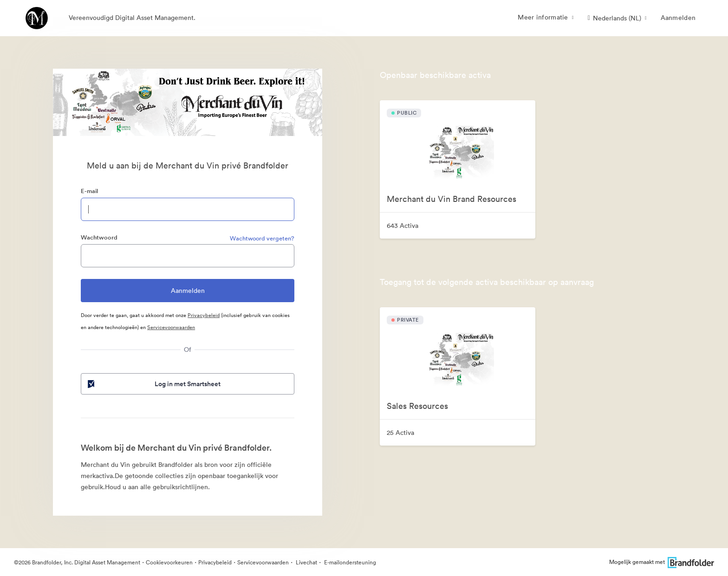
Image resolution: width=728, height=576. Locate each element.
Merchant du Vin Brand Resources (452, 199)
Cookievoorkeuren (169, 562)
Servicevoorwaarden (171, 327)
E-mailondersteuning (349, 562)
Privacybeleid (204, 315)
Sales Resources (417, 406)
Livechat (306, 562)
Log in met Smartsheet (153, 384)
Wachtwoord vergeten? (262, 238)
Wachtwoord (99, 237)
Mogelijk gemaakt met (662, 562)
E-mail (89, 191)
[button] (617, 18)
